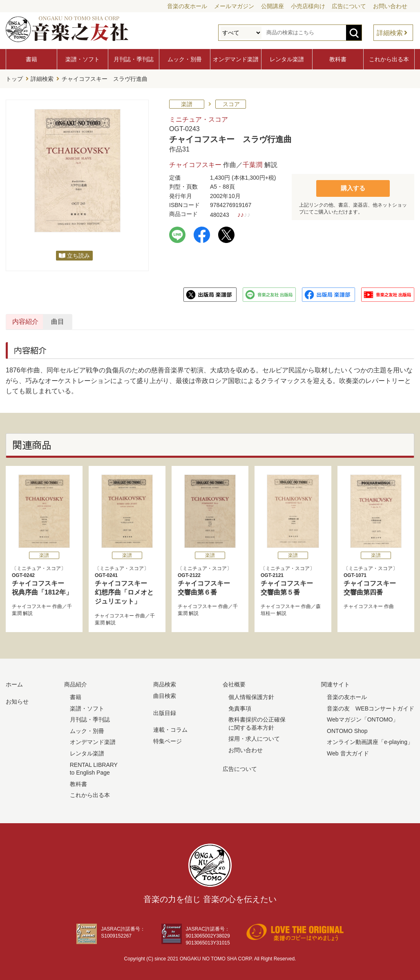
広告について (349, 6)
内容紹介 (45, 320)
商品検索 (165, 683)
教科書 (338, 59)
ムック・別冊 (185, 59)
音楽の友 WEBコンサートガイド (371, 706)
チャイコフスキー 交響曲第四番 (376, 582)
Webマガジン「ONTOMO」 (363, 718)
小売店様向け (308, 6)
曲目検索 (165, 694)
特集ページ (168, 739)
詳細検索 (390, 33)
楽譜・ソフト (83, 59)
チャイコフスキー (195, 163)
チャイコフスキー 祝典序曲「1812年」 (44, 582)
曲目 (134, 320)
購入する (353, 186)
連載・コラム (170, 728)
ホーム (14, 683)
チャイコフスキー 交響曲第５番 (293, 582)
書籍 (31, 59)
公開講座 (273, 6)
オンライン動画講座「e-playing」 (370, 740)
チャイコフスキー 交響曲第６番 (210, 582)
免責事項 (240, 706)
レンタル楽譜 (287, 59)
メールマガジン (234, 6)
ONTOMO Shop (347, 729)
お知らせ (17, 700)
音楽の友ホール (187, 6)
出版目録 (165, 711)
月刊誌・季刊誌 (134, 59)
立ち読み (78, 254)
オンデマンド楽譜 (236, 59)
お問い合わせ (390, 6)
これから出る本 (389, 59)
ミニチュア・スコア (199, 118)
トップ (14, 78)
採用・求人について (254, 737)
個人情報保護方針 (251, 695)
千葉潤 (252, 163)
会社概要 (234, 683)
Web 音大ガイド (348, 752)
